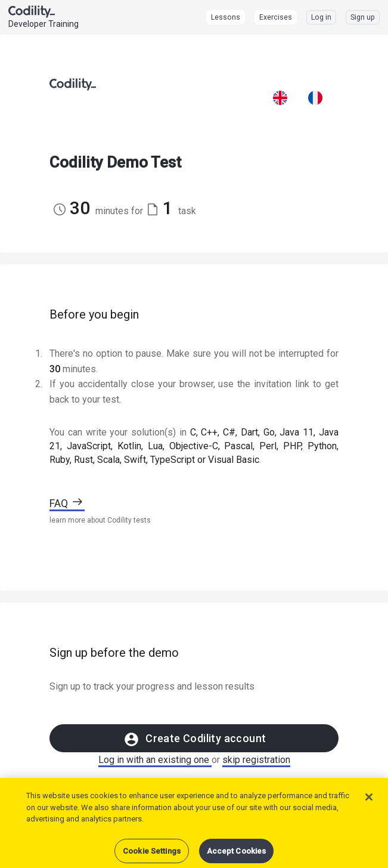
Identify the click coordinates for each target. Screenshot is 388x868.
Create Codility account (194, 739)
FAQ (67, 503)
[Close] (369, 804)
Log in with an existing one (155, 760)
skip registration (256, 760)
